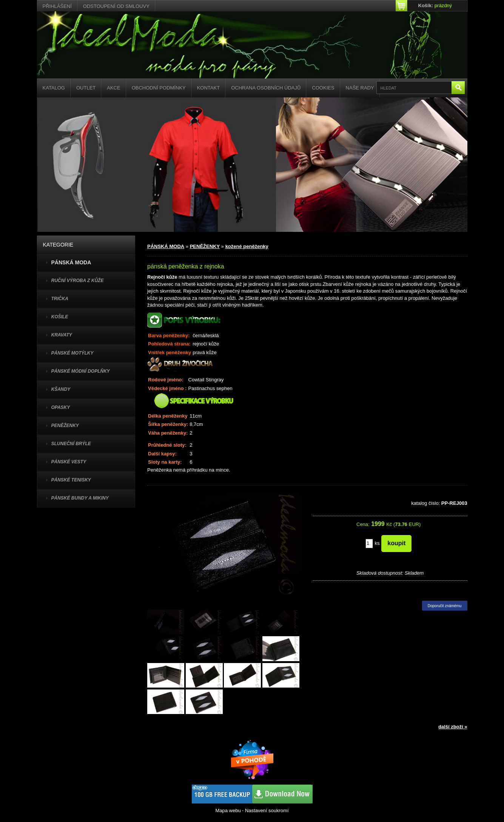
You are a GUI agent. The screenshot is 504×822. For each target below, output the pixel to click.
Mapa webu (228, 810)
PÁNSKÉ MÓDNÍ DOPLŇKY (81, 371)
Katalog (54, 88)
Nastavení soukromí (267, 810)
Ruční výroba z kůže (78, 281)
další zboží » (453, 727)
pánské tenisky (71, 480)
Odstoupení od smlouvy (116, 6)
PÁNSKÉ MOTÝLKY (72, 353)
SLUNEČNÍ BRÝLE (71, 444)
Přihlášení (57, 6)
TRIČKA (60, 299)
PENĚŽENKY (65, 426)
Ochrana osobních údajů (266, 88)
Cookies (323, 88)
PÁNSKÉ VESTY (69, 462)
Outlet (86, 88)
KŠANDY (61, 389)
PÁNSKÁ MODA (166, 246)
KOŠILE (60, 317)
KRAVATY (62, 335)
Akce (113, 88)
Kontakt (208, 88)
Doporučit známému (445, 606)
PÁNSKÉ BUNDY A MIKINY (80, 498)
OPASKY (61, 407)
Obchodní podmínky (159, 88)
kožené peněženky (247, 246)
